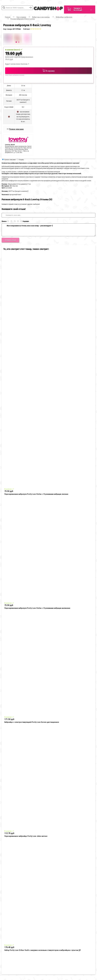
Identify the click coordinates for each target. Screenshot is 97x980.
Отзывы (21, 160)
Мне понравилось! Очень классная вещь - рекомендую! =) (48, 230)
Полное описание (16, 129)
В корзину (49, 71)
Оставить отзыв (10, 240)
